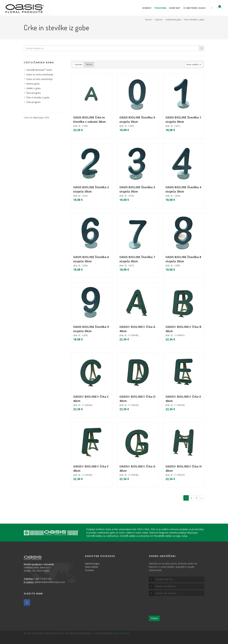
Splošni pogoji (92, 563)
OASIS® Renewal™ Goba (39, 70)
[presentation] (173, 607)
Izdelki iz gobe (33, 88)
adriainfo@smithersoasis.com (50, 582)
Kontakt (175, 8)
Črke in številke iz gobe (194, 20)
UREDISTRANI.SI (122, 633)
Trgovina (160, 8)
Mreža (89, 64)
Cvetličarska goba (173, 20)
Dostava (89, 570)
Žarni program (34, 93)
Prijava (154, 618)
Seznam (78, 64)
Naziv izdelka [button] (194, 64)
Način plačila (91, 567)
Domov (147, 8)
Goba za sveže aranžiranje (40, 74)
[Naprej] (202, 498)
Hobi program (33, 102)
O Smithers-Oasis (195, 8)
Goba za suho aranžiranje (39, 79)
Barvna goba (33, 84)
